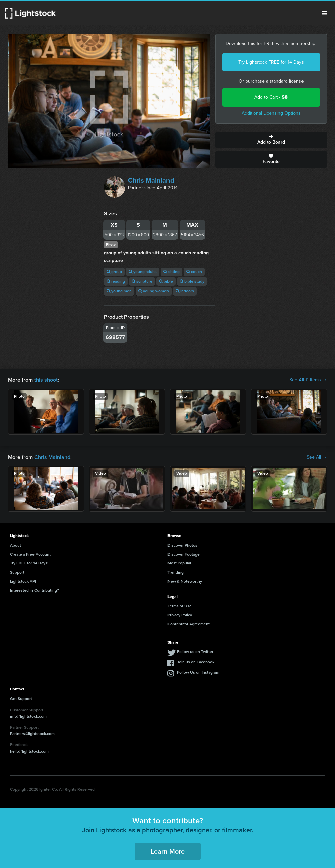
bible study (192, 281)
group (114, 272)
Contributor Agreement (189, 624)
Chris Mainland (151, 180)
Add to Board (271, 140)
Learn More (168, 851)
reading (116, 281)
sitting (172, 272)
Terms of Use (180, 606)
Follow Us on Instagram (198, 672)
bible (166, 281)
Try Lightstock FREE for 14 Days (271, 62)
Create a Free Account (30, 554)
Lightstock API (23, 581)
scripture (142, 281)
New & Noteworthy (185, 581)
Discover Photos (182, 545)
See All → (317, 457)
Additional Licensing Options (271, 113)
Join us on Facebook (196, 662)
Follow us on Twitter (195, 652)
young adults (143, 272)
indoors (185, 291)
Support (17, 572)
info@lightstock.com (28, 716)
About (16, 545)
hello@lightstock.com (29, 751)
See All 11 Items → (308, 380)
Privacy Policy (180, 615)
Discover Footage (184, 554)
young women (154, 291)
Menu (324, 13)
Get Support (21, 699)
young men (119, 291)
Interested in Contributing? (35, 590)
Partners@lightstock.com (32, 734)
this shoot (46, 380)
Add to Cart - (271, 97)
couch (194, 272)
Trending (176, 572)
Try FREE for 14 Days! (29, 563)
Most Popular (179, 563)
